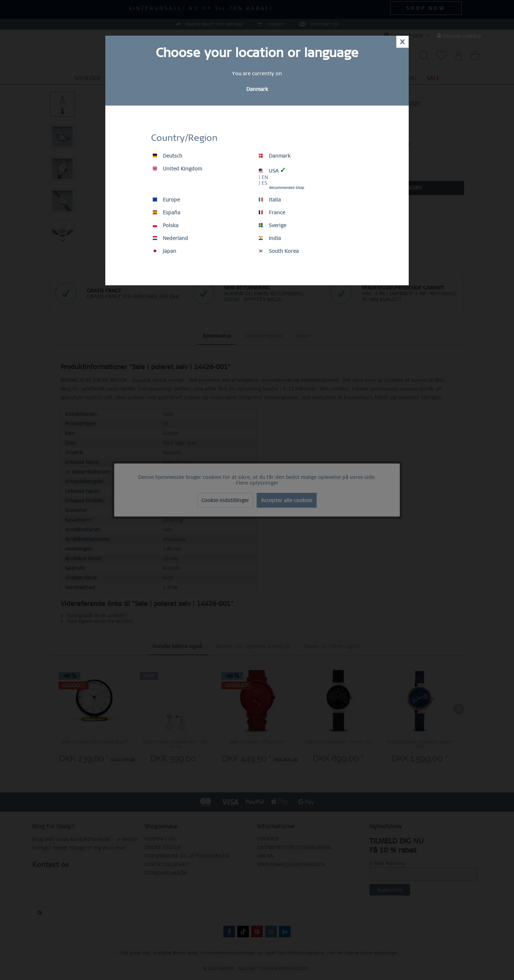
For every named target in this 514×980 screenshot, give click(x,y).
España (167, 213)
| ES (263, 183)
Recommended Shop (287, 188)
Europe (166, 200)
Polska (166, 225)
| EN (263, 177)
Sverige (273, 225)
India (270, 238)
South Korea (279, 251)
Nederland (170, 238)
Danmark (275, 156)
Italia (270, 200)
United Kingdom (177, 169)
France (272, 213)
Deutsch (168, 156)
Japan (165, 251)
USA (272, 170)
